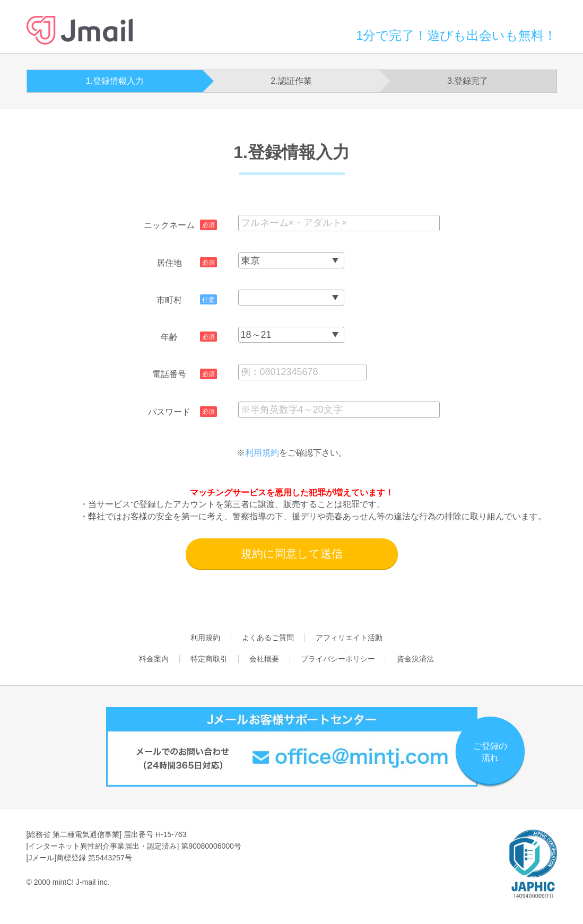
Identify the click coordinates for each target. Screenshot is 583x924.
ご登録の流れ (490, 752)
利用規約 (262, 453)
